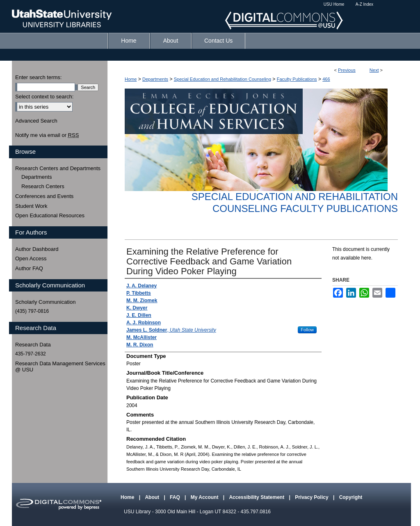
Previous (347, 70)
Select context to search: (44, 97)
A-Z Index (364, 4)
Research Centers (43, 186)
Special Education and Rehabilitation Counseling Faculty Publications (295, 203)
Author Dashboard (37, 249)
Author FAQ (29, 268)
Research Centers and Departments (58, 168)
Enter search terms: (38, 77)
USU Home (334, 4)
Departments (155, 79)
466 (326, 79)
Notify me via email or (47, 135)
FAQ (176, 497)
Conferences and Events (44, 196)
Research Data (33, 345)
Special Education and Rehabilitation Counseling (223, 79)
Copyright (351, 497)
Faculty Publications (297, 79)
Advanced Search (36, 121)
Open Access (31, 258)
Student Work (31, 206)
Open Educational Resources (50, 215)
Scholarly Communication (45, 302)
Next (374, 70)
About (153, 497)
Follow (307, 330)
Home (131, 79)
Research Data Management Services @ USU (60, 367)
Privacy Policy (312, 497)
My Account (205, 497)
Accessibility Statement (257, 497)
